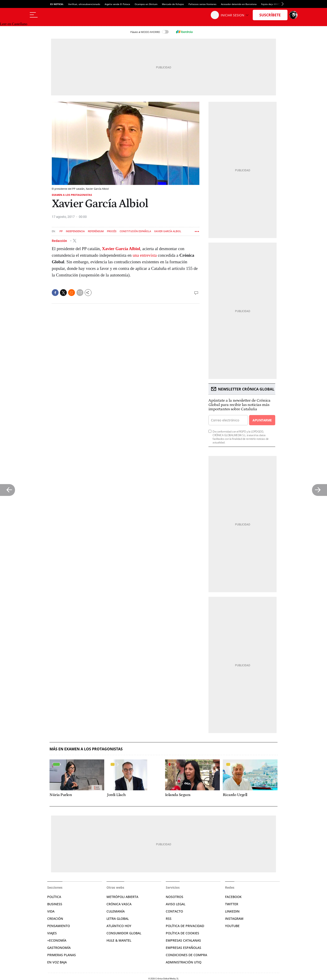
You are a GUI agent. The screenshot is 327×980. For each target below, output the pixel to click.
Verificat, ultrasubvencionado (84, 4)
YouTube (232, 926)
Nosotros (175, 897)
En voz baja (57, 962)
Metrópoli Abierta (122, 897)
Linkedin (232, 911)
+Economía (57, 940)
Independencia (75, 231)
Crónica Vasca (119, 904)
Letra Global (118, 919)
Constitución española (135, 231)
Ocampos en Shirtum (146, 4)
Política (54, 897)
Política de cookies (182, 933)
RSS (169, 919)
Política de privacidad (185, 926)
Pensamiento (59, 926)
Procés (112, 231)
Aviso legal (176, 904)
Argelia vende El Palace (117, 4)
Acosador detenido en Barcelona (239, 4)
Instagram (234, 919)
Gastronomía (59, 948)
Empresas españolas (183, 948)
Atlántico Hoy (119, 926)
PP (61, 231)
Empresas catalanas (183, 940)
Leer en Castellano (14, 24)
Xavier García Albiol (168, 231)
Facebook (233, 897)
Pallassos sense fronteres (202, 4)
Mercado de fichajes (173, 4)
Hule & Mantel (119, 940)
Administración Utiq (184, 962)
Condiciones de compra (186, 955)
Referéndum (96, 231)
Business (55, 904)
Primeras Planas (62, 955)
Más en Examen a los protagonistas (86, 749)
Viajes (52, 933)
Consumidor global (124, 933)
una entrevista (145, 255)
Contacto (174, 911)
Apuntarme (262, 420)
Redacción (60, 241)
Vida (51, 911)
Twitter (232, 904)
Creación (55, 919)
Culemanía (116, 911)
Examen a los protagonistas (72, 195)
